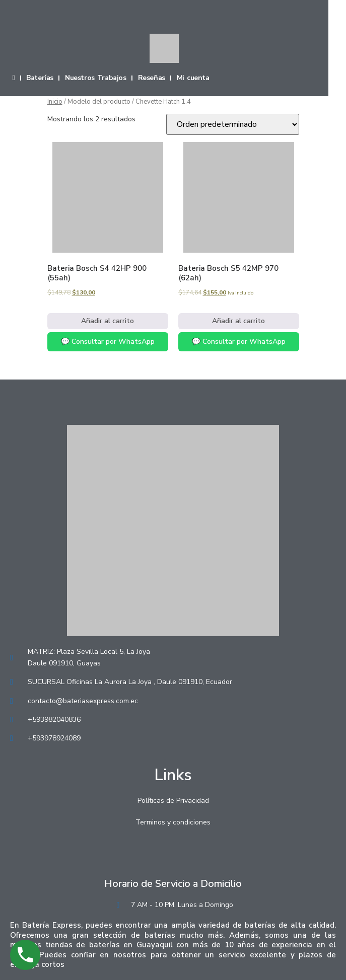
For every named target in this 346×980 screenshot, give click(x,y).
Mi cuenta (193, 78)
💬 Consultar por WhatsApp (108, 342)
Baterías (40, 78)
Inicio (55, 102)
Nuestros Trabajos (96, 78)
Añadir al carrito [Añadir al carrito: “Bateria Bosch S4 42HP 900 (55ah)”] (108, 321)
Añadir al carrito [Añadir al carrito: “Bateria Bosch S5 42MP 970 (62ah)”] (238, 321)
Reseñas (152, 78)
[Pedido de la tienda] (233, 124)
